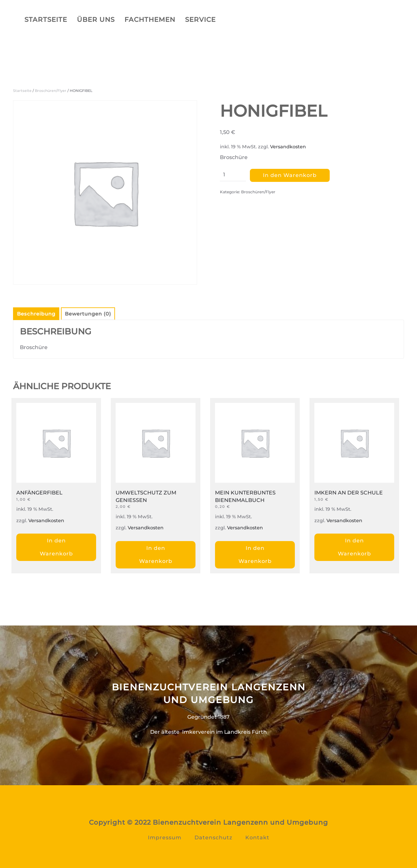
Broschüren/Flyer (51, 91)
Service (200, 20)
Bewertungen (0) (88, 314)
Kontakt (257, 838)
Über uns (96, 20)
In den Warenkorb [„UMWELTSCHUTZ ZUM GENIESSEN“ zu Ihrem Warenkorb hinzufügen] (156, 555)
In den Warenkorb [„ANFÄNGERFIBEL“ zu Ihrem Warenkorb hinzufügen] (56, 547)
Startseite (46, 20)
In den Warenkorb (290, 175)
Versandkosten (288, 147)
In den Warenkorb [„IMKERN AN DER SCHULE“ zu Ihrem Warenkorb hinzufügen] (354, 547)
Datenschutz (213, 838)
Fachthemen (150, 20)
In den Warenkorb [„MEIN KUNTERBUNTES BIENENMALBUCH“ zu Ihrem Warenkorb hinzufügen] (255, 555)
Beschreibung (36, 314)
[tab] (33, 314)
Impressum (165, 838)
